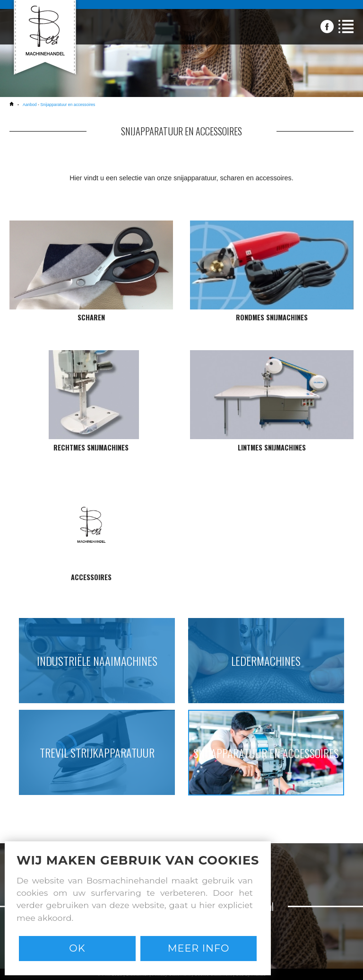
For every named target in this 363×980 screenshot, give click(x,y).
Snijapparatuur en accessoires (68, 105)
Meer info (199, 948)
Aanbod (30, 105)
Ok (77, 948)
